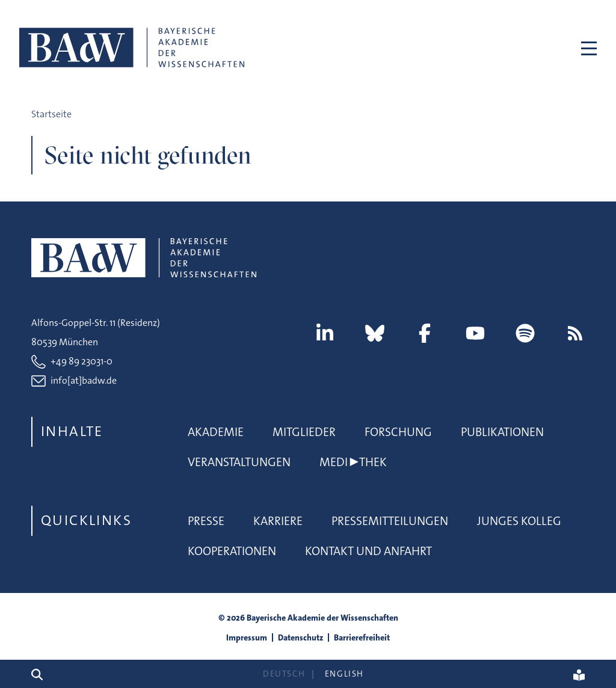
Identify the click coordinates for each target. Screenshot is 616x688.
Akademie (216, 432)
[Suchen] (42, 674)
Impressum (247, 637)
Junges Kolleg (519, 521)
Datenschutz (300, 637)
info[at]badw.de (84, 380)
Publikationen (502, 432)
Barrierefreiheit (362, 637)
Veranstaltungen (239, 462)
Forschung (398, 432)
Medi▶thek (353, 462)
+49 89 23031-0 (82, 361)
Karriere (278, 521)
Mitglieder (304, 432)
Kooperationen (232, 551)
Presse (206, 521)
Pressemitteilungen (390, 521)
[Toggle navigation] (584, 48)
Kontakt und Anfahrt (368, 551)
